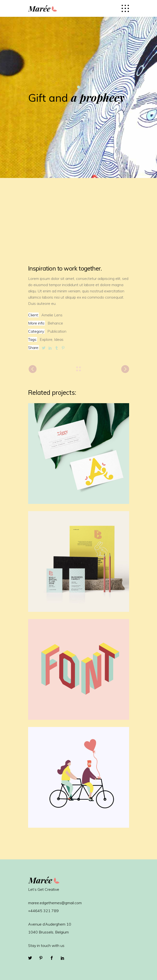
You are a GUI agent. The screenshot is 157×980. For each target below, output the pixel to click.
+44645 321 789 (43, 911)
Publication (57, 331)
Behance (55, 323)
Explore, (46, 339)
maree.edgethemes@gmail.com (55, 903)
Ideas (59, 339)
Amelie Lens (52, 315)
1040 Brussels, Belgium (48, 932)
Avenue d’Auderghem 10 (50, 924)
